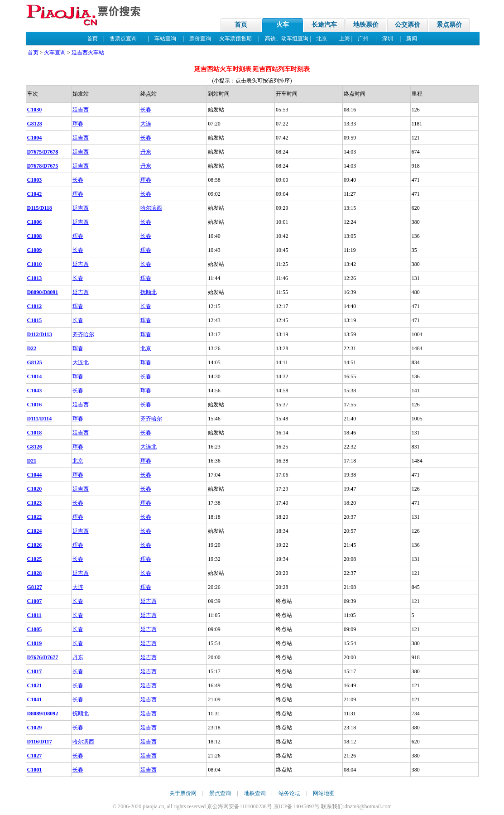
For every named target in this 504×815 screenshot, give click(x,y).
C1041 (35, 699)
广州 (363, 39)
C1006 (35, 222)
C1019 (35, 643)
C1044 (35, 475)
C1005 (35, 629)
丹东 (146, 152)
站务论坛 (289, 793)
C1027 (35, 756)
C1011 (34, 615)
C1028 (35, 573)
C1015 (35, 320)
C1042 (35, 194)
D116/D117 (40, 742)
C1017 (35, 671)
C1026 (35, 545)
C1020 (35, 489)
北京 (322, 39)
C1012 (35, 306)
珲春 (78, 124)
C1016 (35, 405)
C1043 (35, 391)
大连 (146, 124)
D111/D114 (40, 419)
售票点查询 (123, 39)
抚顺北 (149, 292)
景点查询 (220, 793)
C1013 (35, 278)
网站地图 (324, 793)
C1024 (35, 531)
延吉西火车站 (88, 53)
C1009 (35, 250)
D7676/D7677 (43, 657)
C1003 (35, 180)
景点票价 (449, 25)
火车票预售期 (235, 39)
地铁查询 (255, 793)
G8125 (35, 362)
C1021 (35, 685)
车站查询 (165, 39)
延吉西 (81, 110)
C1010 (35, 264)
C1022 (35, 517)
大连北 (81, 362)
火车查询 (55, 53)
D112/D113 (40, 334)
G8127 (35, 587)
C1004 (35, 138)
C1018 (35, 433)
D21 (32, 461)
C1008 (35, 236)
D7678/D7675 (43, 166)
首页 (241, 25)
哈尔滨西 (151, 208)
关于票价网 (183, 793)
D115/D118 (40, 208)
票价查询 (200, 39)
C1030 (35, 110)
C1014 (35, 376)
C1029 (35, 728)
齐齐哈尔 (83, 334)
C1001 (35, 770)
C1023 (35, 503)
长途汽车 (324, 25)
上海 (345, 39)
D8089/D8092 (43, 714)
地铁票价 (366, 25)
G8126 (35, 447)
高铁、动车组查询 (287, 39)
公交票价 (408, 25)
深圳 (388, 39)
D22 (32, 348)
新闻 (412, 39)
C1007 (35, 601)
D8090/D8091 (43, 292)
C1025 (35, 559)
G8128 (35, 124)
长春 (146, 110)
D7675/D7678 (43, 152)
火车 (283, 25)
